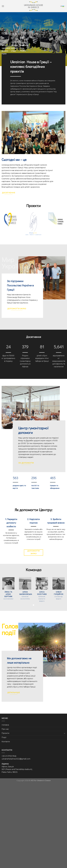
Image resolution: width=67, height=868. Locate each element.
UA (63, 6)
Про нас (5, 729)
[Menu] (3, 6)
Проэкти (5, 733)
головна (5, 725)
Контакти (6, 742)
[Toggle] (65, 733)
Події (4, 737)
